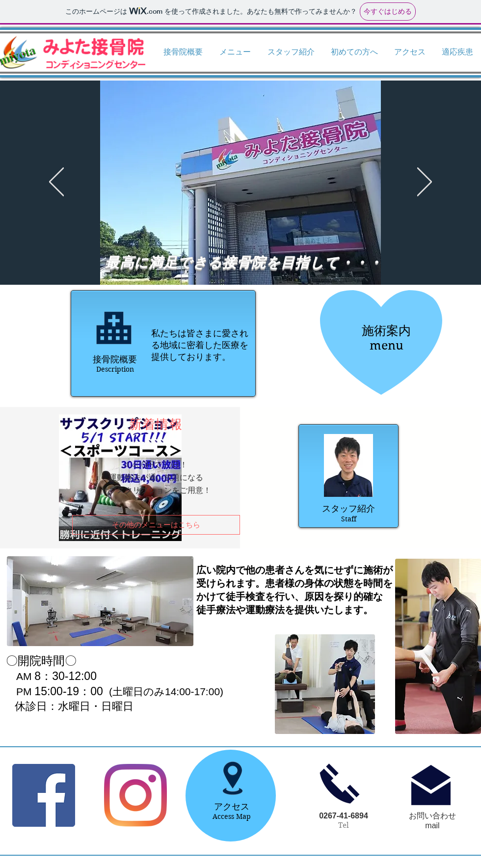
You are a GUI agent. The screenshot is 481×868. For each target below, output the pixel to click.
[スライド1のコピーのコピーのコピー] (263, 260)
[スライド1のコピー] (236, 260)
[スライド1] (227, 260)
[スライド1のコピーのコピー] (254, 260)
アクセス (232, 807)
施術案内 (386, 330)
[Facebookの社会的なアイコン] (44, 795)
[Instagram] (135, 795)
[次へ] (425, 183)
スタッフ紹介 (348, 509)
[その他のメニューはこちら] (156, 525)
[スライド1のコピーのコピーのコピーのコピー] (218, 260)
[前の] (56, 183)
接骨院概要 (115, 359)
